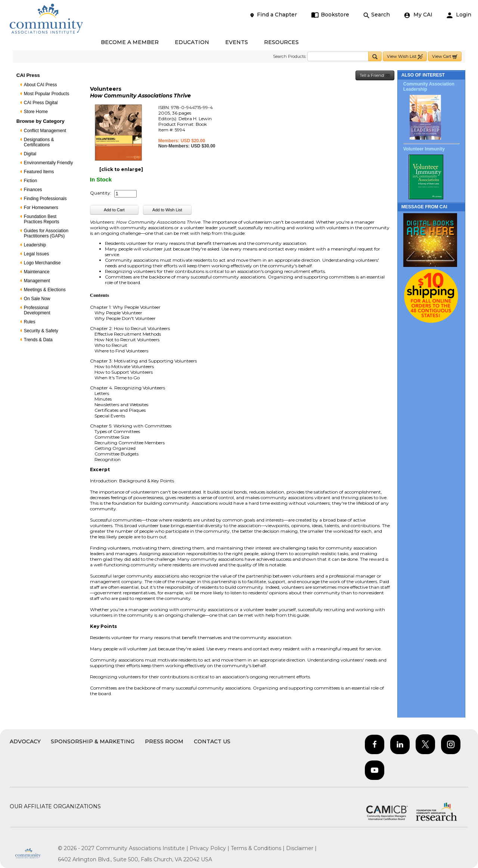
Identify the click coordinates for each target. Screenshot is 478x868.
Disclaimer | (301, 848)
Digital (30, 154)
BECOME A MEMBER (130, 42)
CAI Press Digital (41, 103)
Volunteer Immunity (424, 149)
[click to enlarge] (121, 169)
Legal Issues (36, 254)
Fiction (30, 181)
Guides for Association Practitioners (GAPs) (46, 233)
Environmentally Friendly (48, 163)
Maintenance (37, 272)
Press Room (164, 741)
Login (459, 15)
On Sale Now (37, 299)
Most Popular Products (46, 94)
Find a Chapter (273, 15)
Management (37, 281)
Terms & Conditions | (258, 848)
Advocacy (25, 741)
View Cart (445, 57)
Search (377, 15)
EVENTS (237, 42)
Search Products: (290, 56)
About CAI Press (41, 85)
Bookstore (330, 15)
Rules (30, 322)
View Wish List (405, 57)
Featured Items (39, 172)
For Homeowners (41, 208)
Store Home (36, 112)
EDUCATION (192, 42)
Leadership (35, 245)
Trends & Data (38, 340)
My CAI (418, 15)
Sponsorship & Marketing (93, 741)
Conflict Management (45, 131)
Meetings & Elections (45, 290)
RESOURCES (281, 42)
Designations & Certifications (39, 142)
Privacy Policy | (210, 848)
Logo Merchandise (42, 263)
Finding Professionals (45, 199)
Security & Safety (41, 331)
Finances (33, 190)
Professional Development (37, 310)
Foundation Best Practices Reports (42, 219)
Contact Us (212, 741)
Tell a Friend (375, 76)
